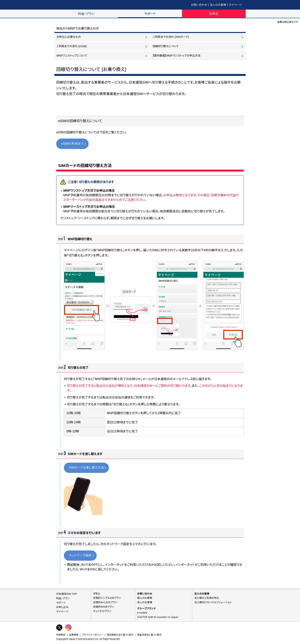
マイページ (235, 5)
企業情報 (74, 635)
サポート (150, 14)
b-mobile (142, 613)
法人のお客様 (218, 5)
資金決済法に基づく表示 (149, 635)
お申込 (214, 14)
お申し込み (62, 607)
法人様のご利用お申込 (207, 598)
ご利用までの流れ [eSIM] (72, 46)
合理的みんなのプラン (105, 602)
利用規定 (61, 635)
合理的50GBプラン (104, 607)
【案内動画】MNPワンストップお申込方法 (177, 56)
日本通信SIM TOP (67, 594)
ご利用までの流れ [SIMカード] (171, 37)
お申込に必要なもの (69, 37)
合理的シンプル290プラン (107, 598)
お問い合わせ (199, 5)
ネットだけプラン (102, 611)
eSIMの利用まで (72, 144)
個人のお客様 (145, 598)
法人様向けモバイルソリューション (213, 602)
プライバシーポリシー (93, 635)
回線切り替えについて (166, 46)
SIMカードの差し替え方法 (86, 468)
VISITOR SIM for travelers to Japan (158, 617)
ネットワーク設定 (80, 555)
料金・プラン (86, 14)
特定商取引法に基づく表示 (120, 635)
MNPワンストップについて (72, 56)
